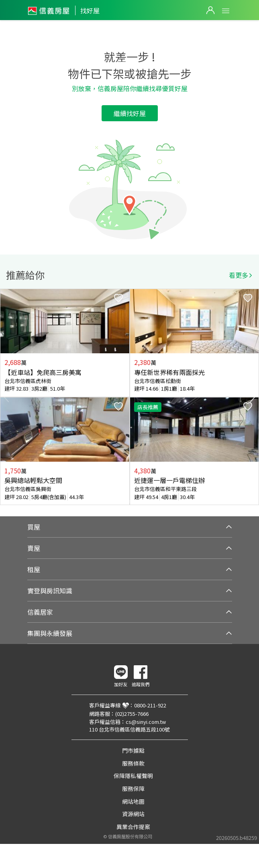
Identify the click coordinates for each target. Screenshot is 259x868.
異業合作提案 (133, 827)
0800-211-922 (150, 705)
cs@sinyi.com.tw (146, 722)
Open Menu (226, 11)
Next (253, 397)
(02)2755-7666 (132, 714)
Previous (6, 397)
